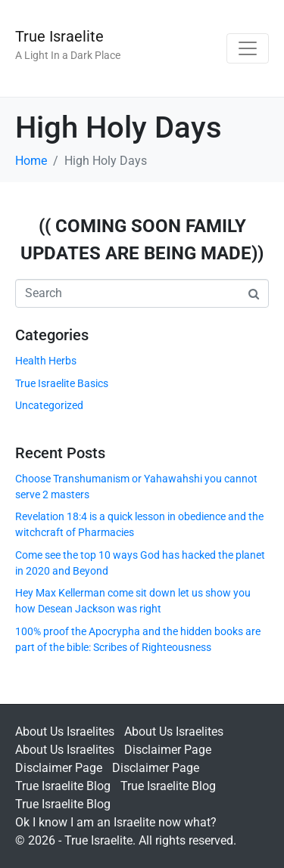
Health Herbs (46, 361)
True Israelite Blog (63, 786)
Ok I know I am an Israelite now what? (116, 822)
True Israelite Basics (62, 383)
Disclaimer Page (168, 750)
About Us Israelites (65, 732)
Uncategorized (49, 405)
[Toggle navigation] (248, 48)
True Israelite (59, 36)
